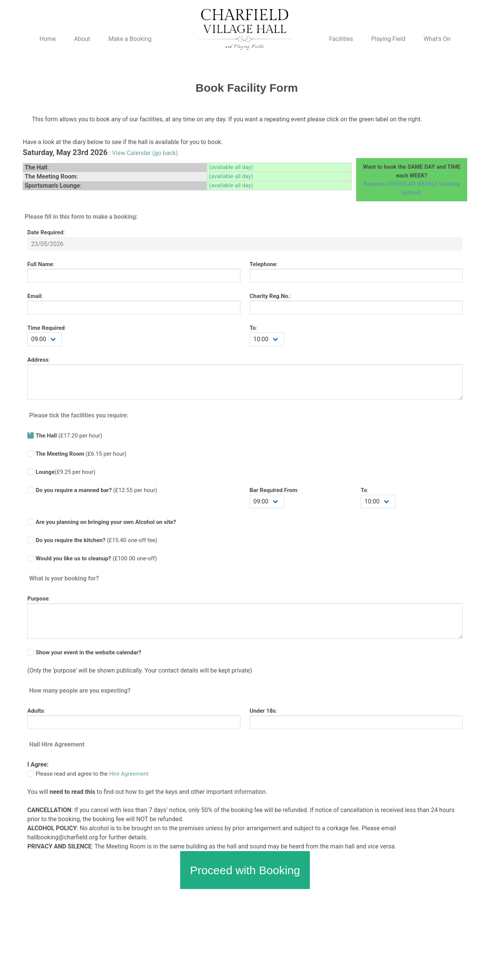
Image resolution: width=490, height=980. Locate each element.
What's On (437, 39)
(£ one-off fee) (97, 540)
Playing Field (388, 39)
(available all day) (231, 167)
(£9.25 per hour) (65, 472)
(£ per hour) (96, 490)
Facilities (341, 39)
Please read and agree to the (92, 774)
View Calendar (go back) (145, 153)
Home (48, 39)
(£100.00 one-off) (96, 558)
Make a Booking (130, 39)
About (82, 39)
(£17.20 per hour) (69, 436)
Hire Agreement (129, 774)
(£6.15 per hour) (81, 454)
